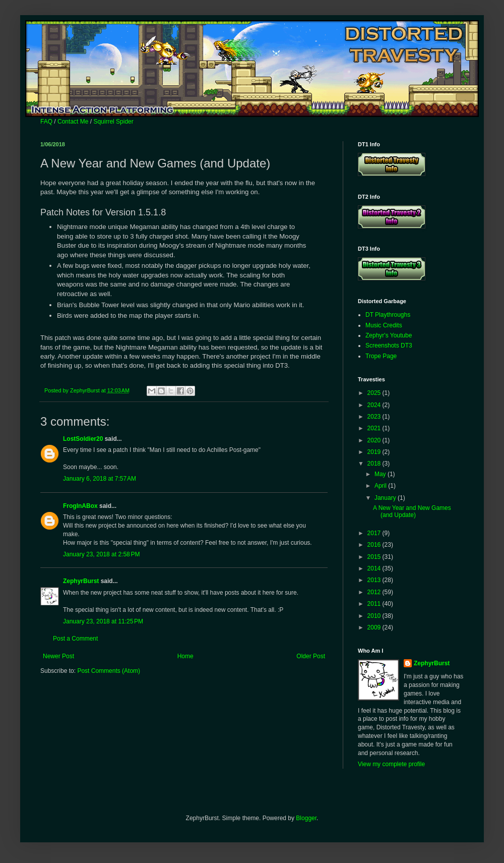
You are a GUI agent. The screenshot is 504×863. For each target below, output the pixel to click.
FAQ (46, 122)
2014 (375, 568)
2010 (375, 616)
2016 (375, 545)
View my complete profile (391, 764)
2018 (375, 464)
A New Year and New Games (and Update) (412, 511)
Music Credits (384, 325)
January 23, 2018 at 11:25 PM (103, 621)
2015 (375, 557)
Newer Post (58, 656)
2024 (375, 405)
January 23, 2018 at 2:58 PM (101, 554)
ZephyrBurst (81, 581)
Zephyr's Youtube (389, 335)
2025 (375, 393)
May (381, 474)
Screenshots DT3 (389, 346)
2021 (375, 428)
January (386, 498)
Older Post (311, 656)
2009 (375, 627)
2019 (375, 452)
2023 (375, 417)
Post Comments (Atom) (109, 671)
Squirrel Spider (113, 122)
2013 (375, 580)
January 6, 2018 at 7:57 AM (100, 479)
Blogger (306, 818)
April (381, 486)
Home (185, 656)
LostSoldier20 (83, 439)
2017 (375, 533)
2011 (375, 604)
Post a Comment (75, 639)
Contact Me (73, 122)
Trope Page (381, 356)
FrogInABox (80, 506)
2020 (375, 440)
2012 (375, 592)
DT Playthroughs (388, 315)
